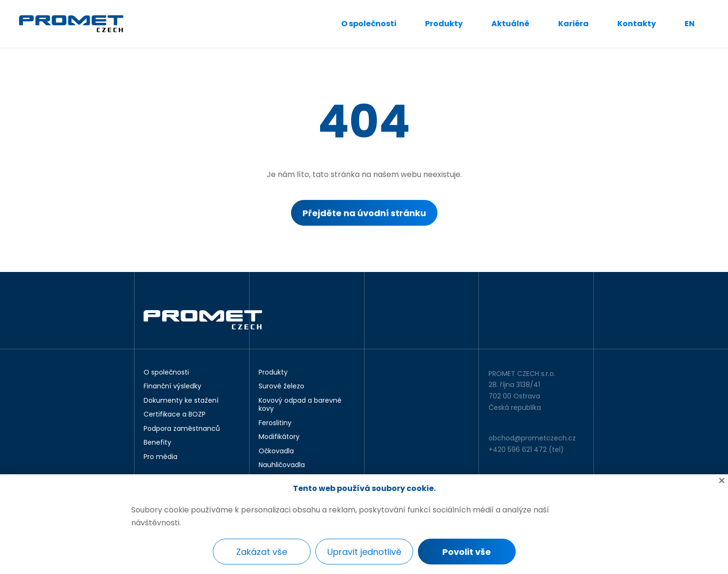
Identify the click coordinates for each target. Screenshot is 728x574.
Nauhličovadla (282, 465)
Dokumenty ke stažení (181, 401)
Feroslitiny (275, 423)
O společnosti (369, 24)
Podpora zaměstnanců (182, 429)
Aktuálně (510, 24)
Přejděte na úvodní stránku (364, 213)
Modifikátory (279, 437)
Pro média (161, 457)
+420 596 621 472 (518, 449)
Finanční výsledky (172, 386)
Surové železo (281, 386)
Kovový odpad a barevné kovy (300, 405)
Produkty (444, 24)
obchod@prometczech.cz (532, 438)
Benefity (157, 443)
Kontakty (637, 24)
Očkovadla (276, 451)
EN (690, 24)
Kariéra (573, 24)
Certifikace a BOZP (175, 415)
